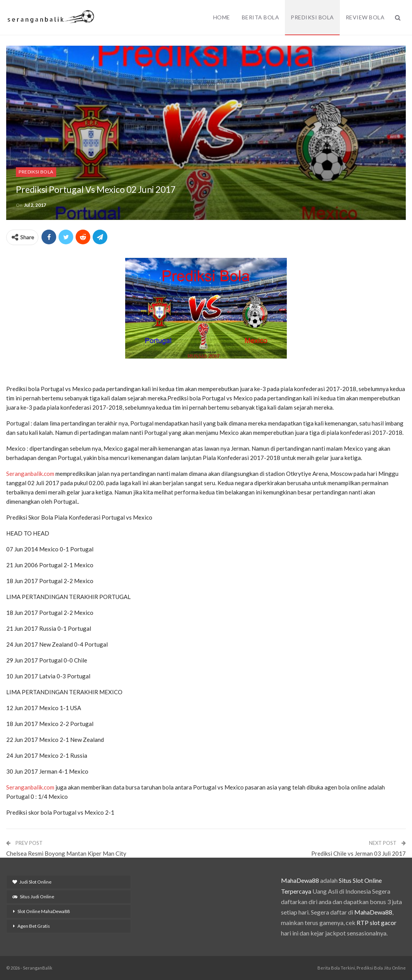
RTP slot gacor (377, 923)
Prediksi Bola (312, 17)
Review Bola (365, 17)
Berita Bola (261, 17)
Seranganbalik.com (30, 474)
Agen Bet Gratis (34, 926)
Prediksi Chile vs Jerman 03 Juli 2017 (359, 853)
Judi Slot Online (32, 882)
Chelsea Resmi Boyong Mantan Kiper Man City (66, 853)
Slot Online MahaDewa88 (44, 911)
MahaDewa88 (300, 880)
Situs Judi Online (33, 897)
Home (222, 17)
